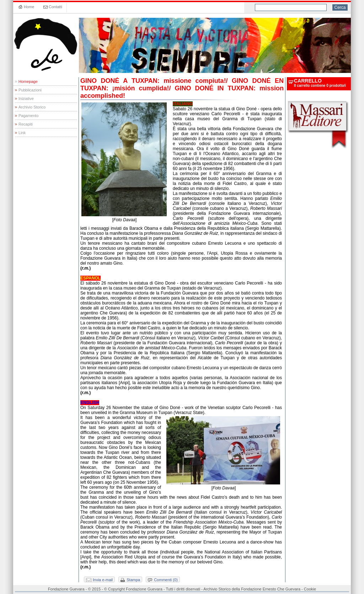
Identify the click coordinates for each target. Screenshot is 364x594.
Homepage (28, 81)
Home (29, 7)
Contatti (55, 7)
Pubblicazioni (30, 90)
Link (22, 133)
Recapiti (26, 124)
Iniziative (26, 99)
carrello (308, 81)
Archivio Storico (32, 107)
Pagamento (28, 116)
